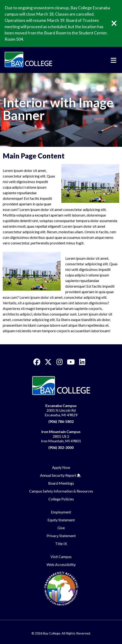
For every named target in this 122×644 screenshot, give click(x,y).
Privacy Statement (61, 536)
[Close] (117, 23)
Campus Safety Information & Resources (61, 491)
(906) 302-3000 (61, 447)
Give (61, 528)
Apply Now (61, 467)
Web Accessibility (61, 564)
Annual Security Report (58, 475)
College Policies (61, 499)
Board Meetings (61, 483)
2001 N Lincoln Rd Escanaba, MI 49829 (61, 410)
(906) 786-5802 (61, 421)
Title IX (61, 544)
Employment (61, 512)
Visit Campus (61, 557)
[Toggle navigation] (114, 60)
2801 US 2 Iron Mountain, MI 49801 (61, 436)
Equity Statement (61, 520)
